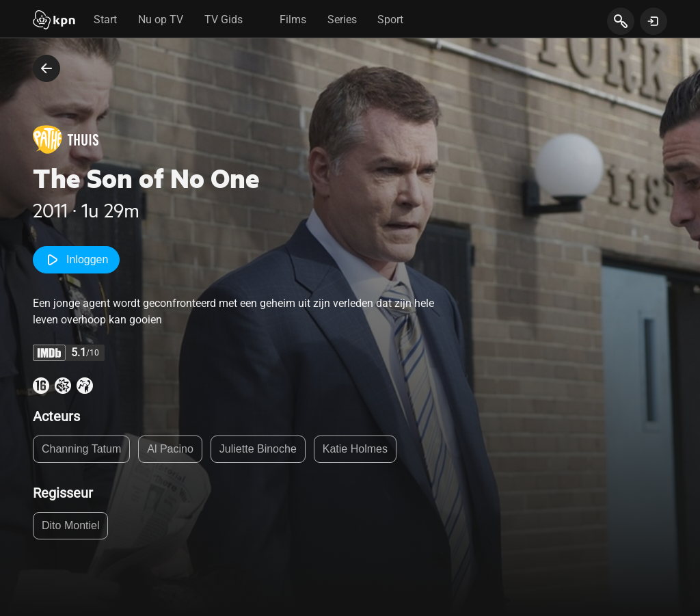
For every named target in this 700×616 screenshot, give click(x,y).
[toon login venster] (654, 21)
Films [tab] (293, 19)
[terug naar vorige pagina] (46, 68)
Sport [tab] (390, 19)
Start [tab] (105, 19)
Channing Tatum (81, 449)
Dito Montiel (70, 525)
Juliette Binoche (258, 449)
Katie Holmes (355, 449)
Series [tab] (342, 19)
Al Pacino (170, 449)
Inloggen (76, 260)
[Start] (54, 21)
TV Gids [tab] (224, 19)
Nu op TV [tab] (161, 19)
